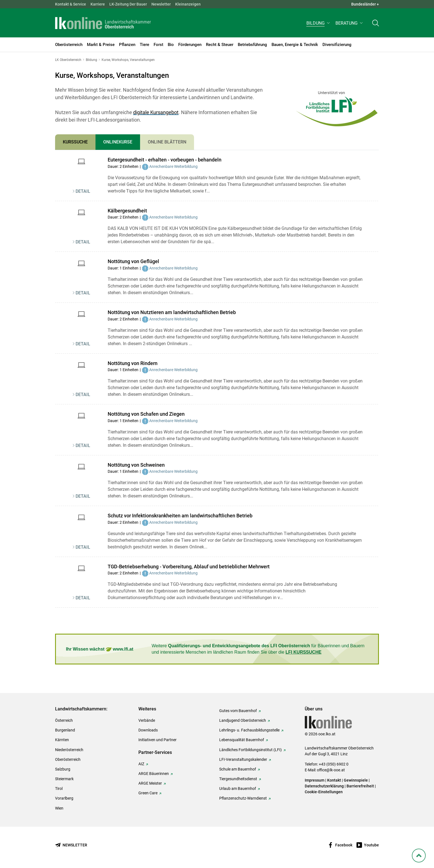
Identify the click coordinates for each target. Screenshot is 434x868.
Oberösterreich (68, 759)
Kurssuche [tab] (75, 142)
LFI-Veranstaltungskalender (243, 759)
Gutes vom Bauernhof (238, 711)
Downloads (148, 730)
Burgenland (65, 730)
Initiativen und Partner (157, 740)
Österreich (64, 720)
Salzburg (63, 769)
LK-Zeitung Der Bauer (128, 4)
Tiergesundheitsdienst (238, 779)
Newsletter (161, 4)
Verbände (147, 720)
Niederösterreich (69, 750)
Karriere (98, 4)
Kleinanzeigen (188, 4)
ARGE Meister (150, 783)
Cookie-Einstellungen (324, 792)
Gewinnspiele (356, 780)
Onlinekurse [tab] (118, 142)
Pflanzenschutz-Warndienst (243, 798)
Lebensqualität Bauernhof (242, 740)
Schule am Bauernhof (238, 769)
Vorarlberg (64, 798)
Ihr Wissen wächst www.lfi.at (100, 649)
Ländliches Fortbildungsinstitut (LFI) (250, 750)
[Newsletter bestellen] (71, 845)
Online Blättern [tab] (167, 142)
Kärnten (62, 740)
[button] (319, 24)
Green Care (148, 793)
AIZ (141, 764)
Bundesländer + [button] (365, 4)
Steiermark (64, 779)
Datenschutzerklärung (324, 786)
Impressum (315, 780)
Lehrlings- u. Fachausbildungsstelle (249, 730)
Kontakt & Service (71, 4)
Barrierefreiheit (360, 786)
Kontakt (334, 780)
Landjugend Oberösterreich (243, 720)
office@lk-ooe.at (331, 770)
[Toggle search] (376, 24)
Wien (59, 808)
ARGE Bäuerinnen (154, 774)
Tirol (59, 789)
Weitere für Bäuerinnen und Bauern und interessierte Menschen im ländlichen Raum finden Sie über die (258, 649)
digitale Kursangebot (156, 112)
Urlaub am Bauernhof (238, 789)
